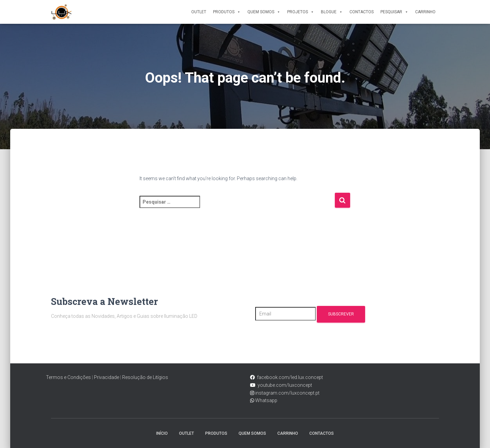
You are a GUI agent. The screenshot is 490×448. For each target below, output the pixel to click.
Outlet (199, 12)
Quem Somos (264, 12)
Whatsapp (266, 400)
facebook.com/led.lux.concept (290, 377)
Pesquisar (394, 12)
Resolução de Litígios (145, 377)
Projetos (301, 12)
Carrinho (425, 12)
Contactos (362, 12)
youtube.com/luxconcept (284, 385)
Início (162, 433)
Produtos (227, 12)
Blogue (332, 12)
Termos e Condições (68, 377)
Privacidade (107, 377)
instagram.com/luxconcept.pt (287, 393)
